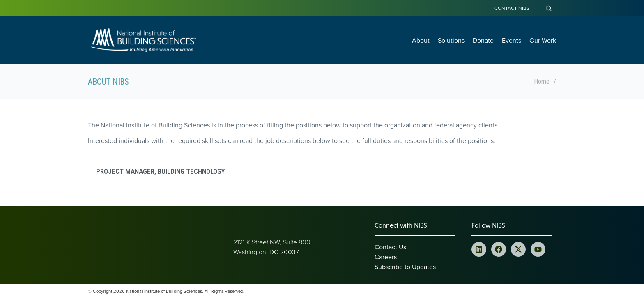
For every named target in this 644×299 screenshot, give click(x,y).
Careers (386, 257)
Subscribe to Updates (405, 267)
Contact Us (390, 247)
